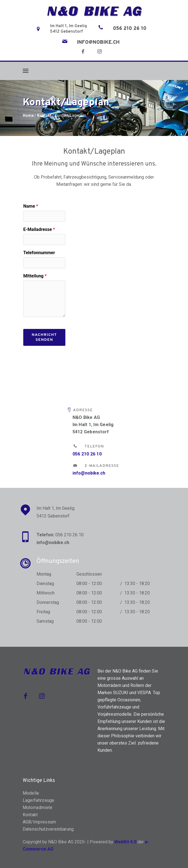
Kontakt (44, 115)
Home (28, 115)
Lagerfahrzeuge (39, 800)
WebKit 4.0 (125, 842)
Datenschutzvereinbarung (48, 829)
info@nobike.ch (98, 43)
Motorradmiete (38, 808)
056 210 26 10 (130, 29)
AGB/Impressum (39, 822)
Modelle (31, 793)
